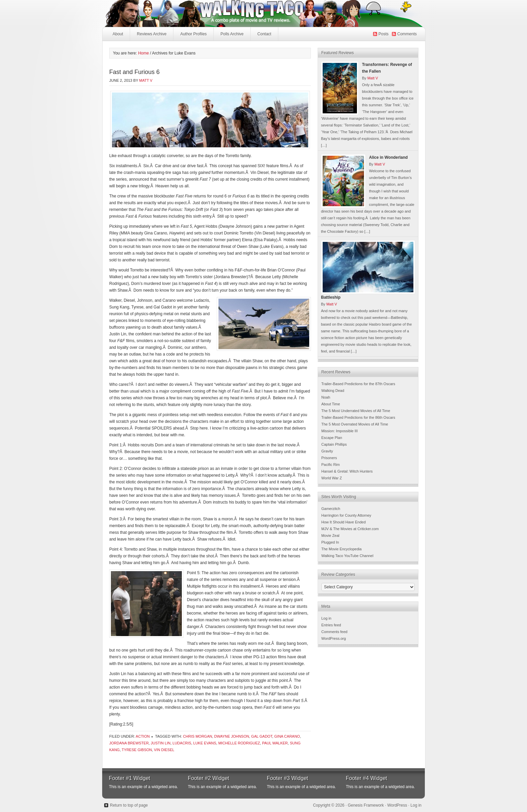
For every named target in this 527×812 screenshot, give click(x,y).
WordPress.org (334, 638)
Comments (407, 34)
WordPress (397, 805)
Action (143, 736)
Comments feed (334, 632)
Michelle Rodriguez (239, 743)
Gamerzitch (331, 509)
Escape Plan (332, 438)
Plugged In (330, 542)
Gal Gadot (262, 736)
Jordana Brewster (129, 743)
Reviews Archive (152, 34)
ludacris (182, 743)
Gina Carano (287, 736)
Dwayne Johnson (232, 736)
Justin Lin (160, 743)
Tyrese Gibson (137, 750)
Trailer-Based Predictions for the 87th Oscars (358, 384)
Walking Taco (213, 13)
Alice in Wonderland (388, 157)
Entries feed (331, 625)
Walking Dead (333, 391)
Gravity (327, 451)
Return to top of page (129, 805)
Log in (326, 618)
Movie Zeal (330, 536)
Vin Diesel (164, 750)
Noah (326, 397)
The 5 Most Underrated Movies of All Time (356, 411)
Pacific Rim (331, 465)
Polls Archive (232, 34)
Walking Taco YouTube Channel (347, 556)
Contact (264, 34)
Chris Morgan (197, 736)
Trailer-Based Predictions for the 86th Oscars (358, 417)
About (118, 34)
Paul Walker (275, 743)
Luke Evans (205, 743)
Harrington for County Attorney (346, 515)
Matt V (146, 80)
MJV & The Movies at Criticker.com (350, 529)
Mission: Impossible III (339, 431)
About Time (331, 404)
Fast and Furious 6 (134, 72)
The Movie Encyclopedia (341, 549)
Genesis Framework (366, 805)
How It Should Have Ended (343, 522)
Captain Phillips (334, 444)
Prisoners (329, 458)
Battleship (331, 297)
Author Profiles (193, 36)
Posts (383, 34)
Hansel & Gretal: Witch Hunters (347, 471)
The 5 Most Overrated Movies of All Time (355, 424)
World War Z (332, 478)
